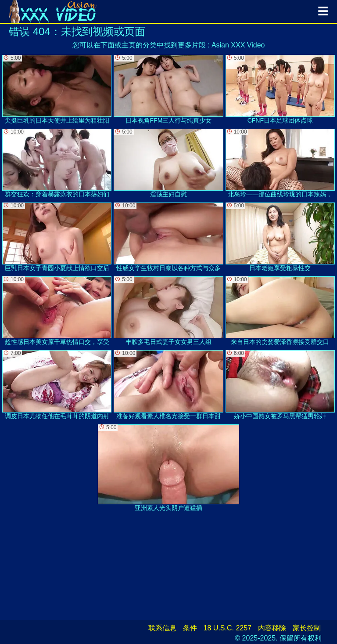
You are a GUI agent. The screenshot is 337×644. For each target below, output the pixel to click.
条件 (190, 628)
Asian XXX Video (238, 45)
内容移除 (272, 628)
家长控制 (307, 628)
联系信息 (162, 628)
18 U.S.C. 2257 (228, 628)
